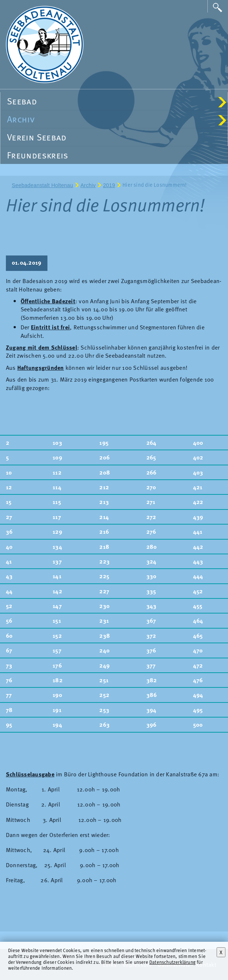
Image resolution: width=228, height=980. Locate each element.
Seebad (117, 101)
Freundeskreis (38, 155)
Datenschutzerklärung (172, 962)
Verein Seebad (37, 137)
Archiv (117, 119)
